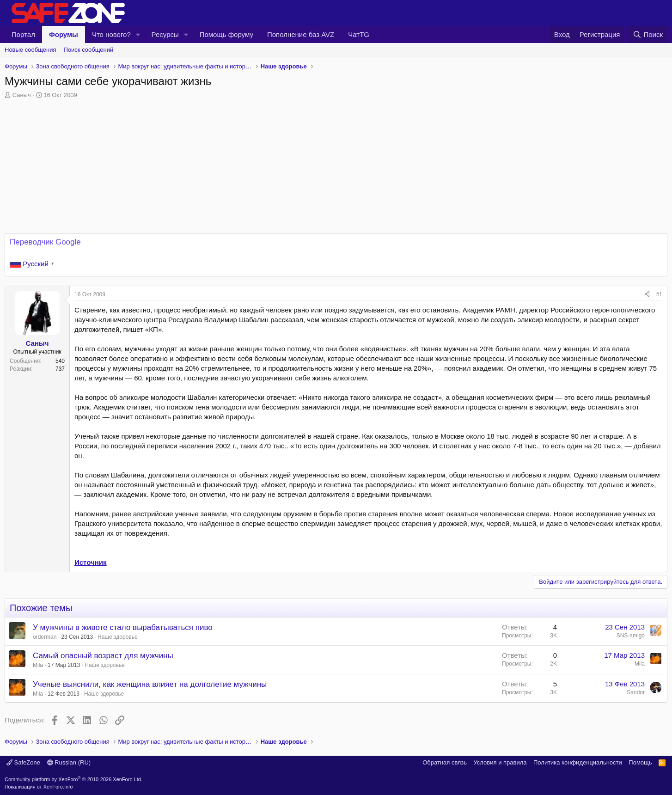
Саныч (22, 95)
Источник (91, 562)
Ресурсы (165, 34)
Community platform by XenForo (73, 779)
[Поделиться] (647, 295)
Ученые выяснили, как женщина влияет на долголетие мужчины (150, 684)
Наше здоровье (118, 637)
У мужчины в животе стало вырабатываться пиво (123, 627)
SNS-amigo (631, 636)
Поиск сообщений (89, 50)
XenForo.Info (58, 787)
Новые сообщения (31, 50)
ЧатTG (359, 34)
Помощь (640, 762)
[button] (138, 34)
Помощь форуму (226, 34)
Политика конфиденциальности (578, 762)
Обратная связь (445, 762)
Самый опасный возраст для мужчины (103, 656)
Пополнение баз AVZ (301, 34)
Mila (38, 665)
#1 (659, 294)
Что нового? (111, 34)
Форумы (64, 34)
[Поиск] (648, 34)
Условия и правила (500, 762)
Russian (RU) (69, 762)
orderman (45, 637)
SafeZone (23, 762)
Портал (23, 34)
